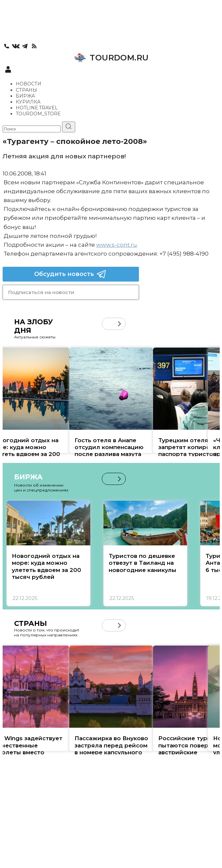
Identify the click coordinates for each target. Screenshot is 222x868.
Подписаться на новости (41, 292)
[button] (119, 324)
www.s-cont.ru (117, 245)
